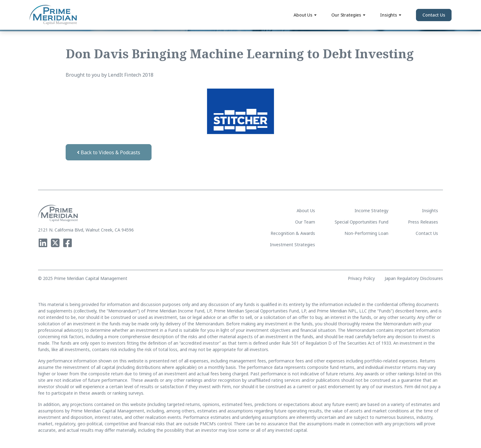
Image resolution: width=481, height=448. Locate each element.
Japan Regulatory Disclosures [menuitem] (414, 278)
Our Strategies (348, 15)
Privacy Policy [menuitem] (361, 278)
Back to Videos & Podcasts (109, 152)
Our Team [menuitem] (305, 222)
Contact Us (434, 15)
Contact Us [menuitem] (427, 233)
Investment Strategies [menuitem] (292, 245)
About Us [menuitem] (306, 211)
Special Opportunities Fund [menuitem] (362, 222)
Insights (391, 15)
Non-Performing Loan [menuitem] (366, 233)
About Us (305, 15)
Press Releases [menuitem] (423, 222)
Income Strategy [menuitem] (371, 211)
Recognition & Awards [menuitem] (293, 233)
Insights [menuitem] (430, 211)
